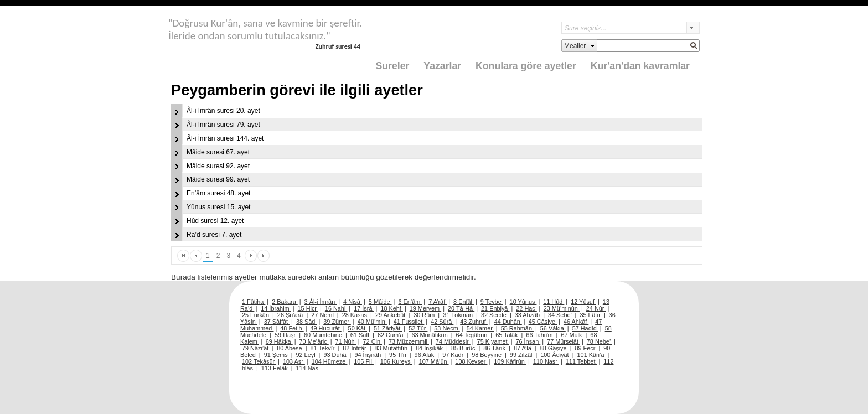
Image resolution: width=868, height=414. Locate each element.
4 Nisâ (353, 302)
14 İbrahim (276, 308)
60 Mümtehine (324, 335)
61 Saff (361, 335)
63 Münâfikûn (430, 335)
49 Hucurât (326, 328)
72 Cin (373, 341)
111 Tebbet (582, 361)
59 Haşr (286, 335)
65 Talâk (507, 335)
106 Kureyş (396, 361)
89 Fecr (586, 348)
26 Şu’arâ (291, 315)
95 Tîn (399, 355)
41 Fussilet (409, 322)
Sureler (393, 66)
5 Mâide (380, 302)
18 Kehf (392, 308)
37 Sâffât (277, 322)
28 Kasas (355, 315)
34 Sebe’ (561, 315)
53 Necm (447, 328)
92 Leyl (307, 355)
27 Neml (323, 315)
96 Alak (425, 355)
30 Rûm (425, 315)
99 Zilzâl (522, 355)
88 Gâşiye (554, 348)
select (693, 28)
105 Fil (364, 361)
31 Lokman (459, 315)
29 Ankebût (391, 315)
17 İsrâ (364, 308)
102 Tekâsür (259, 361)
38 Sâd (307, 322)
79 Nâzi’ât (256, 348)
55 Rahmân (517, 328)
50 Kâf (358, 328)
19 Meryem (425, 308)
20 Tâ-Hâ (461, 308)
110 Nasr (546, 361)
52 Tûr (418, 328)
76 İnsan (528, 341)
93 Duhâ (335, 355)
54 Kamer (480, 328)
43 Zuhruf (474, 322)
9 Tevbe (492, 302)
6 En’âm (410, 302)
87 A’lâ (523, 348)
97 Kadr (454, 355)
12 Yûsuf (583, 302)
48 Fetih (292, 328)
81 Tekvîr (323, 348)
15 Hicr (308, 308)
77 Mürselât (564, 341)
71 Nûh (346, 341)
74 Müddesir (453, 341)
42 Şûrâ (442, 322)
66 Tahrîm (540, 335)
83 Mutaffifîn (392, 348)
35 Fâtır (591, 315)
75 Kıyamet (493, 341)
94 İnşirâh (368, 355)
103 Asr (294, 361)
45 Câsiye (543, 322)
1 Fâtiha (254, 302)
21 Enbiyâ (495, 308)
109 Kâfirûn (510, 361)
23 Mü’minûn (562, 308)
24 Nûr (596, 308)
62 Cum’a (391, 335)
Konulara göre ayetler (526, 66)
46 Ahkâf (576, 322)
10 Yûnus (523, 302)
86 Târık (495, 348)
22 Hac (526, 308)
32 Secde (495, 315)
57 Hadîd (585, 328)
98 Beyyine (487, 355)
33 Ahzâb (528, 315)
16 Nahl (336, 308)
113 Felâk (275, 368)
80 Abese (290, 348)
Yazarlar (442, 66)
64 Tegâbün (473, 335)
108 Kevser (471, 361)
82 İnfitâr (355, 348)
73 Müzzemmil (409, 341)
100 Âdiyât (555, 355)
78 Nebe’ (600, 341)
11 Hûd (554, 302)
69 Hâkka (279, 341)
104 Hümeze (330, 361)
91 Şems (277, 355)
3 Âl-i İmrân (321, 302)
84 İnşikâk (430, 348)
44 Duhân (508, 322)
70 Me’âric (314, 341)
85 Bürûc (464, 348)
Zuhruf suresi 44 (338, 46)
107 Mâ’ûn (434, 361)
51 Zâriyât (388, 328)
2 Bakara (285, 302)
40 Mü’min (372, 322)
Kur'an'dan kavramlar (640, 66)
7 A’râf (438, 302)
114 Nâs (308, 368)
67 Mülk (572, 335)
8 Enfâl (464, 302)
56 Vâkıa (553, 328)
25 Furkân (256, 315)
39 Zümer (337, 322)
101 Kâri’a (592, 355)
